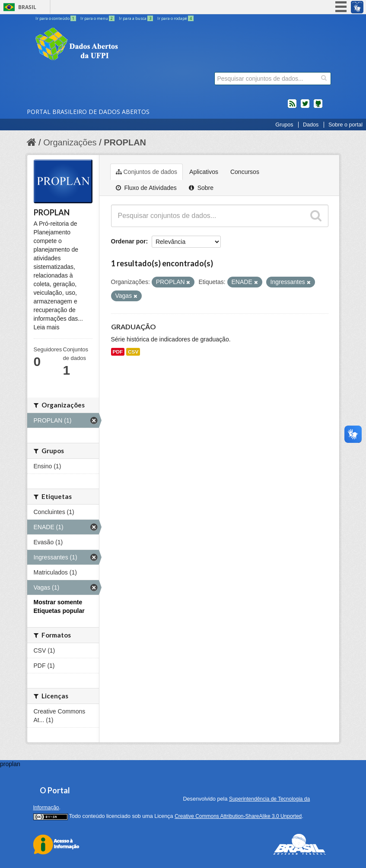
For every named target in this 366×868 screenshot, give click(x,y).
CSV (133, 352)
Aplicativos (204, 172)
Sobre (201, 188)
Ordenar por (129, 241)
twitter (305, 107)
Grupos (284, 125)
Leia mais (47, 327)
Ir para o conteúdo (56, 18)
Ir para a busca (136, 18)
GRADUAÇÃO (134, 327)
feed (292, 107)
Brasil (27, 7)
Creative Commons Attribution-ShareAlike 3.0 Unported (238, 816)
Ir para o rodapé (175, 18)
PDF (118, 352)
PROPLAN (125, 142)
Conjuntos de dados (147, 172)
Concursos (245, 172)
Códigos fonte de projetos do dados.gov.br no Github (318, 107)
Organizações (70, 142)
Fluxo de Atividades (146, 188)
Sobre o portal (345, 125)
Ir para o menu (98, 18)
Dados (311, 125)
